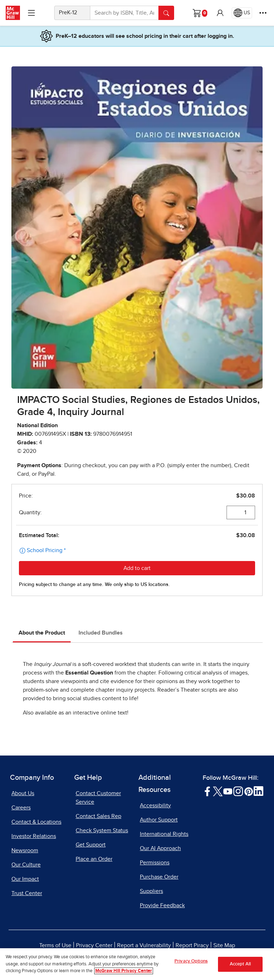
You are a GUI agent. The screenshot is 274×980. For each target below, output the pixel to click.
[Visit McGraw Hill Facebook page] (207, 791)
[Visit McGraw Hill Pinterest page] (248, 791)
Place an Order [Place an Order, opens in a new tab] (94, 859)
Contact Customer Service (98, 798)
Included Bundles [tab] (101, 633)
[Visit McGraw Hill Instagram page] (238, 791)
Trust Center (27, 893)
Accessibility (155, 805)
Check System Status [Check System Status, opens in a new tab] (102, 830)
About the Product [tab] (42, 633)
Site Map (224, 945)
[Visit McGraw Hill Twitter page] (218, 791)
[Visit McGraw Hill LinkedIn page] (258, 791)
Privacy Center (94, 945)
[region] (137, 964)
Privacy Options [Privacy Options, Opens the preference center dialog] (191, 961)
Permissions (155, 863)
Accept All (240, 964)
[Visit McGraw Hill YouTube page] (228, 791)
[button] (220, 13)
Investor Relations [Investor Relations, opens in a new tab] (34, 836)
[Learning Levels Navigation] (31, 13)
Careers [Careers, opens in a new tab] (21, 808)
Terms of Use (55, 945)
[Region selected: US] (242, 13)
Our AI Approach (160, 848)
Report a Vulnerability (144, 945)
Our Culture (26, 865)
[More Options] (263, 13)
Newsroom (25, 850)
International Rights (164, 834)
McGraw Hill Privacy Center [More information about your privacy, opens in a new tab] (124, 971)
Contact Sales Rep (98, 816)
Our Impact (25, 879)
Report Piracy (192, 945)
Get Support (91, 845)
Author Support (159, 820)
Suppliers (151, 891)
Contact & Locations (36, 822)
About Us (23, 793)
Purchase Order (159, 877)
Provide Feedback (162, 905)
